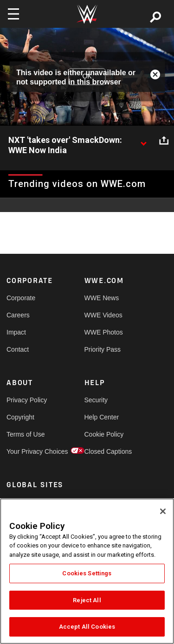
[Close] (163, 511)
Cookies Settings (87, 573)
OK (87, 77)
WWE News (102, 298)
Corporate (21, 298)
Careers (18, 315)
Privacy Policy (26, 400)
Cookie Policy (104, 434)
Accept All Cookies (87, 627)
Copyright (20, 417)
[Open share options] (164, 141)
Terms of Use (26, 434)
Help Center (102, 417)
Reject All (87, 600)
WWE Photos (104, 332)
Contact (18, 349)
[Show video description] (143, 141)
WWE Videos (103, 315)
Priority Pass (103, 349)
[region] (87, 571)
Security (96, 400)
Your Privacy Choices (26, 451)
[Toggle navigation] (13, 14)
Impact (16, 332)
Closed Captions (104, 451)
